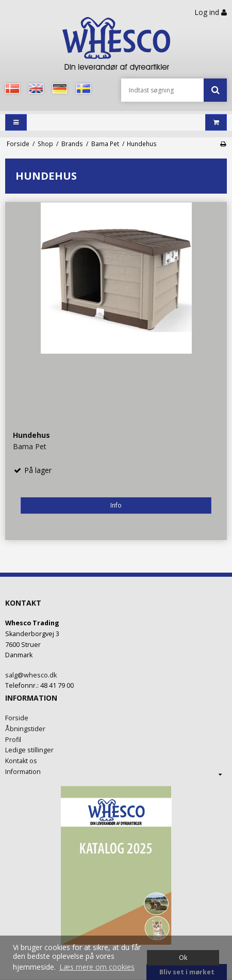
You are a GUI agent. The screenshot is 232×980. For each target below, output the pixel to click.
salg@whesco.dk (31, 675)
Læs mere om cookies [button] (97, 967)
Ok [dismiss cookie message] (183, 958)
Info (116, 505)
